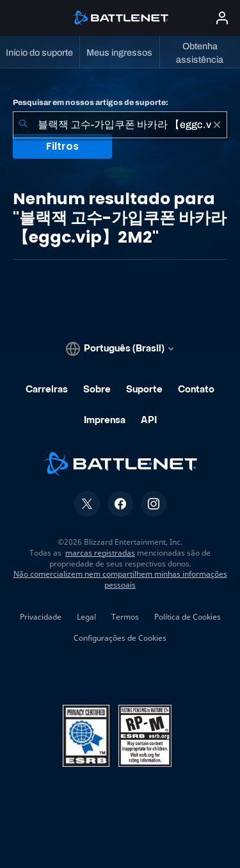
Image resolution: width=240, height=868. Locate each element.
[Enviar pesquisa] (23, 125)
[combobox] (120, 125)
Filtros (62, 146)
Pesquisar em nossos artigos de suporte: (91, 102)
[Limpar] (217, 125)
